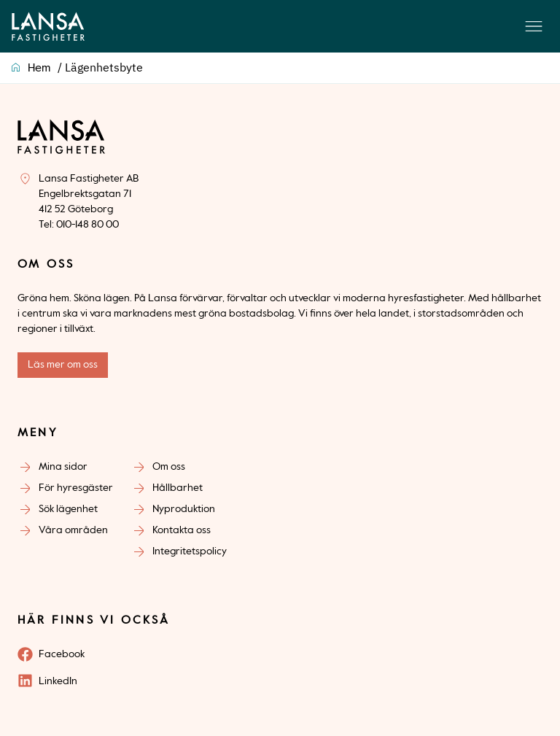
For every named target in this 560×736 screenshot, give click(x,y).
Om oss (169, 467)
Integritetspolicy (190, 551)
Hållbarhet (178, 488)
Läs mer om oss (63, 365)
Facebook (62, 654)
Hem (39, 69)
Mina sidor (63, 467)
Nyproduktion (184, 509)
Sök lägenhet (68, 509)
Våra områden (73, 530)
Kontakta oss (182, 530)
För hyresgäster (76, 488)
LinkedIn (58, 681)
